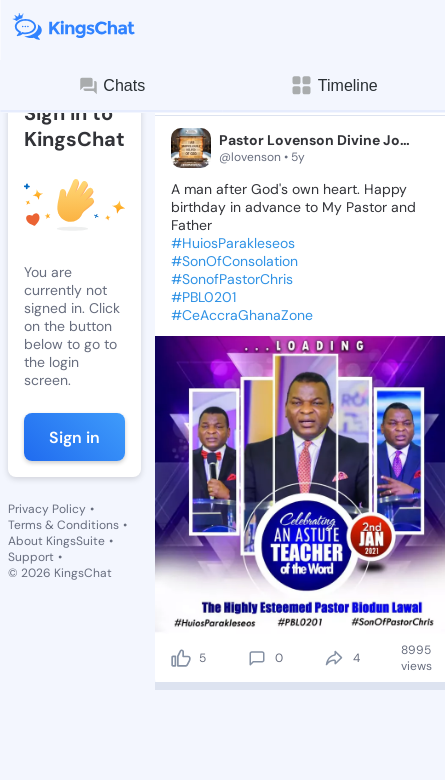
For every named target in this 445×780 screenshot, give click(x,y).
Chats (111, 86)
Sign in (74, 437)
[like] (181, 658)
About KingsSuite (56, 541)
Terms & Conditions (63, 525)
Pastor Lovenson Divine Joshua (315, 140)
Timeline (334, 85)
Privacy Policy (47, 509)
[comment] (257, 658)
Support (31, 557)
